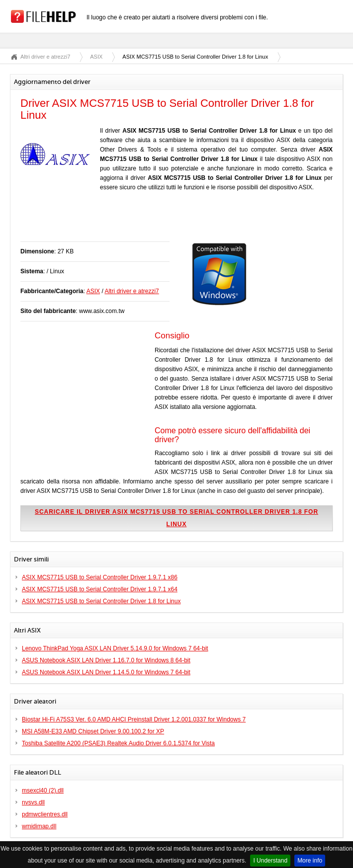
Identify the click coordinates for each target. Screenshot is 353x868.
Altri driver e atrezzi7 (45, 57)
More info (310, 861)
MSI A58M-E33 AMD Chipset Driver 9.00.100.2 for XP (93, 731)
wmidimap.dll (39, 826)
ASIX (96, 57)
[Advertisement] (137, 222)
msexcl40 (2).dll (43, 790)
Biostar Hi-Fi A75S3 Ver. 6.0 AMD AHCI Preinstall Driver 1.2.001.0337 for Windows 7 (134, 719)
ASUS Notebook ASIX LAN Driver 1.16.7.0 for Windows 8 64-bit (106, 660)
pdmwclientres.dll (45, 814)
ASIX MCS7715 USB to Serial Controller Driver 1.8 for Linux (101, 601)
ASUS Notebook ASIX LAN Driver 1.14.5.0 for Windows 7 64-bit (106, 672)
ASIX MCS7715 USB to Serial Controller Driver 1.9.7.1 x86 (100, 577)
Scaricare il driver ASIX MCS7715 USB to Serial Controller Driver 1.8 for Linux (176, 518)
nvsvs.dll (33, 802)
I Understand (270, 861)
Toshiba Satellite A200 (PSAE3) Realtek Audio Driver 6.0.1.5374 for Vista (118, 743)
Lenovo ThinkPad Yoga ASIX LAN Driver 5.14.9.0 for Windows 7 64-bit (115, 648)
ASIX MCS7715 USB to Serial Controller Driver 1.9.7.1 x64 (100, 589)
